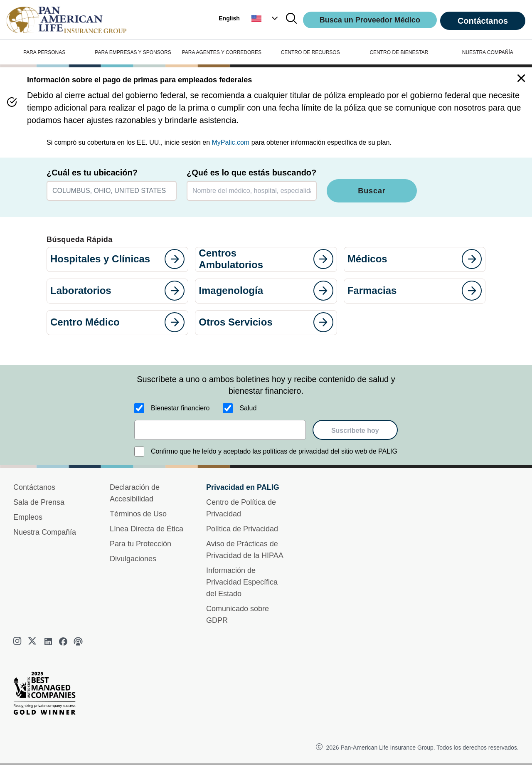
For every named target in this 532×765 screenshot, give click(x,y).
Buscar (372, 191)
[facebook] (63, 642)
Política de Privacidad (242, 529)
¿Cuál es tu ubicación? (92, 173)
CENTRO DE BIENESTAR (399, 52)
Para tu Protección (140, 544)
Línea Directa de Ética (147, 529)
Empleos (28, 517)
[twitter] (33, 642)
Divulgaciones (133, 559)
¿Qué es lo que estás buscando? (251, 173)
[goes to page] (175, 259)
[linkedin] (48, 642)
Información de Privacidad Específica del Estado (242, 582)
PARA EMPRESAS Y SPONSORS (133, 52)
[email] (220, 430)
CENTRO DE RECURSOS (310, 52)
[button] (266, 18)
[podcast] (78, 642)
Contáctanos (483, 21)
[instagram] (18, 642)
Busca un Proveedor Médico (370, 20)
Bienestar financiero (180, 408)
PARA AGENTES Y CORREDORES (222, 52)
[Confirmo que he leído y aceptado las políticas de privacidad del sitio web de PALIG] (139, 452)
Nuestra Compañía (45, 532)
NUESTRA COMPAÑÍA (488, 52)
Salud (248, 408)
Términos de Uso (138, 514)
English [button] (229, 18)
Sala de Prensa (39, 502)
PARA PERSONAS (44, 52)
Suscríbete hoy (355, 431)
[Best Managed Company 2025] (48, 695)
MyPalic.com (231, 142)
